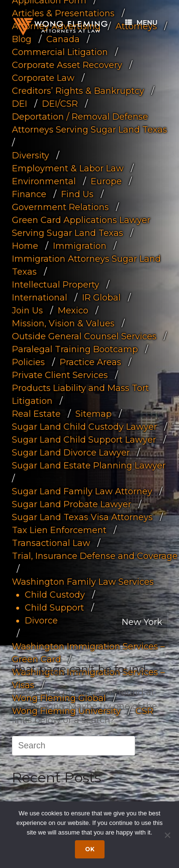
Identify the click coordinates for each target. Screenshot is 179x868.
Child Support (54, 608)
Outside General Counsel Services (84, 336)
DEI (20, 104)
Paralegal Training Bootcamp (75, 349)
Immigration (80, 246)
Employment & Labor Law (68, 168)
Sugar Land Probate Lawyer (72, 504)
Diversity (31, 156)
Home (25, 246)
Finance (29, 194)
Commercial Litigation (60, 52)
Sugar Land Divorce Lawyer (71, 453)
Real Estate (36, 414)
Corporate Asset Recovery (67, 65)
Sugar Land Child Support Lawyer (84, 440)
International (40, 298)
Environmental (44, 181)
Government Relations (60, 207)
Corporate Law (43, 78)
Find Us (77, 194)
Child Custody (55, 595)
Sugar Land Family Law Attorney (82, 491)
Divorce (41, 621)
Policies (28, 362)
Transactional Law (51, 543)
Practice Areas (90, 362)
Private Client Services (60, 375)
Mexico (73, 311)
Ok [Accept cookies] (90, 849)
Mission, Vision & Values (63, 323)
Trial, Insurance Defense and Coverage (95, 556)
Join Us (27, 311)
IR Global (101, 298)
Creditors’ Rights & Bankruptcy (78, 91)
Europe (106, 181)
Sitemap (94, 414)
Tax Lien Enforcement (59, 530)
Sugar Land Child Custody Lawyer (84, 427)
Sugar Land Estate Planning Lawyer (89, 466)
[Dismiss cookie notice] (167, 835)
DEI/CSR (60, 104)
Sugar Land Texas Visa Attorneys (82, 517)
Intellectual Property (56, 285)
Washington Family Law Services (83, 582)
